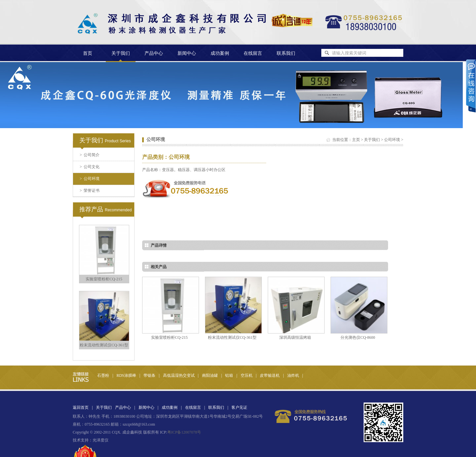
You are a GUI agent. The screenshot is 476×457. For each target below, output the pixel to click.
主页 (356, 140)
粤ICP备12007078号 (184, 432)
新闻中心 (187, 53)
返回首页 (81, 407)
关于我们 (372, 140)
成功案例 (220, 53)
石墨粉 (103, 375)
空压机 (247, 375)
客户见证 (239, 407)
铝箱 (229, 375)
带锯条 (149, 375)
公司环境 (90, 179)
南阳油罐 (210, 375)
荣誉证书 (90, 191)
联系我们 (286, 53)
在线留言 (253, 53)
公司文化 (90, 167)
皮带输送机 (270, 375)
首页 (88, 53)
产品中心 (154, 53)
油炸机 (293, 375)
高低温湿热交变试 (179, 375)
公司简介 (90, 155)
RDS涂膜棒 (126, 375)
